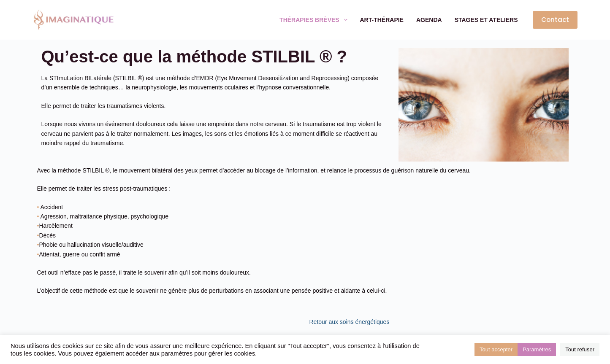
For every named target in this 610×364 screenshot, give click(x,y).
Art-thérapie (382, 20)
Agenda (429, 20)
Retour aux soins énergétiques (350, 322)
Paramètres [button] (537, 349)
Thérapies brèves (315, 20)
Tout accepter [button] (496, 349)
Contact (555, 20)
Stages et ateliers (486, 20)
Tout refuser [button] (580, 349)
